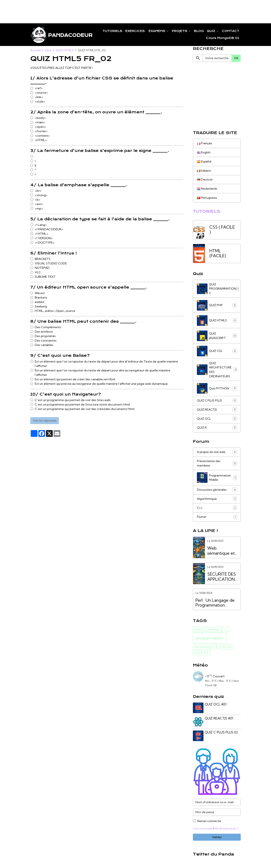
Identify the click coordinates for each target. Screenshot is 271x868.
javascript (225, 649)
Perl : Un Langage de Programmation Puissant (215, 605)
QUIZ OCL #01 (216, 706)
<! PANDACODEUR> (49, 229)
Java (197, 655)
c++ (226, 631)
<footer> (41, 131)
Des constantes (46, 341)
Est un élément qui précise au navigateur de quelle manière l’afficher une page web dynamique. (102, 384)
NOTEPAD (42, 268)
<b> (37, 200)
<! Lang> (41, 225)
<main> (40, 122)
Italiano (204, 171)
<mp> (39, 209)
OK (236, 58)
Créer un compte (203, 830)
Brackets (41, 298)
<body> (40, 118)
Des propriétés (45, 336)
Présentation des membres (217, 465)
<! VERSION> (44, 238)
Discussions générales (217, 492)
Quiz (48, 50)
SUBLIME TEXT (45, 277)
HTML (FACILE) (218, 254)
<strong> (41, 195)
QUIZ (212, 31)
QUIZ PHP (217, 306)
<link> (39, 97)
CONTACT (231, 31)
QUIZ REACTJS (217, 411)
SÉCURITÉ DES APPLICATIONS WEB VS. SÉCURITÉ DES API (222, 579)
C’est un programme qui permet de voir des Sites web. (73, 400)
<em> (39, 204)
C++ (217, 510)
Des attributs (44, 332)
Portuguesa (207, 198)
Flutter (217, 519)
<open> (40, 127)
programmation (210, 640)
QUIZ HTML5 (65, 50)
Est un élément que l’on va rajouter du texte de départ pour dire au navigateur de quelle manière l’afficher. (102, 373)
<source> (41, 93)
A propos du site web (217, 454)
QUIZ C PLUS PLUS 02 (222, 734)
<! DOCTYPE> (45, 243)
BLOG (199, 31)
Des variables (44, 345)
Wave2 (40, 293)
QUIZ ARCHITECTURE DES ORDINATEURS (217, 371)
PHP (206, 655)
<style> (40, 102)
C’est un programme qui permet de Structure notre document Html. (83, 405)
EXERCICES (135, 31)
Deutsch (205, 180)
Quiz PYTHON (217, 390)
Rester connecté (209, 822)
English (204, 153)
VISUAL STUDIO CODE (51, 264)
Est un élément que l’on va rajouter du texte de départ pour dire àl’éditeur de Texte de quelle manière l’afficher (106, 364)
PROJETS (180, 31)
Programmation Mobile (217, 479)
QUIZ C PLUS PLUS (217, 402)
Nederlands (207, 189)
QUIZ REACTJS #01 (219, 720)
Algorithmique (217, 501)
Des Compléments (48, 327)
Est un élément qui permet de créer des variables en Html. (75, 379)
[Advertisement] (77, 10)
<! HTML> (41, 234)
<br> (38, 191)
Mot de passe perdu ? (227, 830)
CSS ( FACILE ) (222, 230)
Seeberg (41, 307)
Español (204, 162)
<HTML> (41, 140)
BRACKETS (43, 259)
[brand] (57, 35)
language (214, 631)
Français (205, 143)
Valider (217, 839)
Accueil (35, 50)
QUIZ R (217, 429)
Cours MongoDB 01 (223, 38)
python (199, 631)
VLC (38, 272)
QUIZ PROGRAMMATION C (218, 289)
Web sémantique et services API (221, 553)
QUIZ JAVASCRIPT (217, 337)
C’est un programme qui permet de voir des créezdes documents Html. (85, 409)
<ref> (39, 88)
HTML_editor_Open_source (55, 311)
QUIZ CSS (217, 352)
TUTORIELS (112, 31)
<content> (42, 136)
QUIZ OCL (217, 420)
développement (205, 649)
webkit (40, 302)
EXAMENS (157, 31)
